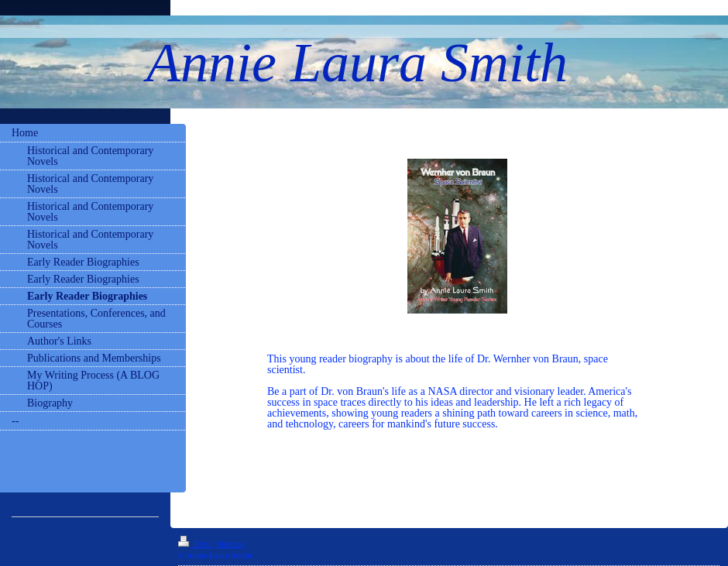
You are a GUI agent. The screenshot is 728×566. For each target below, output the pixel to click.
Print (196, 544)
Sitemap (231, 544)
